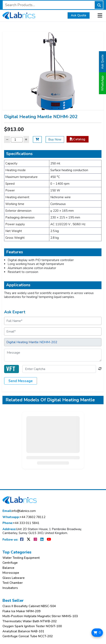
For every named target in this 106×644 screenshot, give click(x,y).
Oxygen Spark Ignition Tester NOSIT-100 (32, 626)
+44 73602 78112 (24, 517)
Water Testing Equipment (21, 558)
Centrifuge (10, 563)
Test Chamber (13, 583)
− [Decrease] (7, 139)
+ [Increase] (26, 139)
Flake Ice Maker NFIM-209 (21, 611)
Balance (8, 568)
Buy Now (55, 139)
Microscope (11, 573)
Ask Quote (79, 15)
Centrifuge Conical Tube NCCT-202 (28, 636)
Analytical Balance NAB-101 (23, 631)
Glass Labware (14, 578)
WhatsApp (103, 83)
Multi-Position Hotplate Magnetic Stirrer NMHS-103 (40, 616)
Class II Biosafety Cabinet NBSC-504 (29, 606)
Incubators (10, 588)
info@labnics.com (19, 511)
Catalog (78, 139)
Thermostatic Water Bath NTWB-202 (30, 621)
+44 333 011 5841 (21, 523)
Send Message (21, 381)
